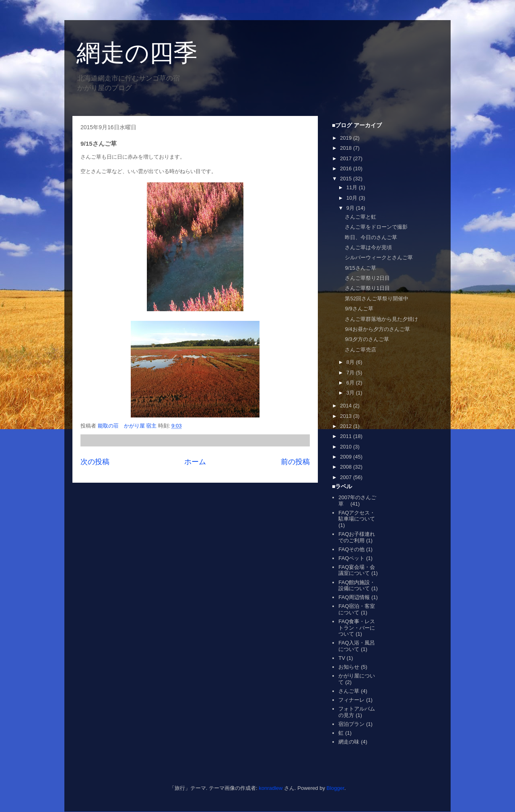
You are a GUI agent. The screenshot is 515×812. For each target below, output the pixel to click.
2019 (347, 138)
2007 (347, 477)
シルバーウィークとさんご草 (379, 257)
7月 (351, 373)
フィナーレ (351, 700)
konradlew (271, 788)
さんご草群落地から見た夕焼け (381, 319)
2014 (347, 406)
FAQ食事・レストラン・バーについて (357, 628)
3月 (351, 393)
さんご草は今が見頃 (368, 247)
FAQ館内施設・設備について (357, 586)
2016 (347, 168)
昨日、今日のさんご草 (371, 237)
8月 (351, 362)
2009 (347, 457)
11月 (353, 187)
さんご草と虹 (360, 217)
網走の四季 (137, 53)
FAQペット (351, 558)
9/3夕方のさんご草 (367, 339)
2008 (347, 467)
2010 (347, 447)
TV (342, 658)
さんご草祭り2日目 (367, 278)
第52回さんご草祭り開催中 (376, 299)
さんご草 (349, 691)
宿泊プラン (351, 724)
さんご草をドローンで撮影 (376, 227)
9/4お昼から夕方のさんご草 (377, 329)
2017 (347, 158)
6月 (351, 383)
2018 (347, 148)
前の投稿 (295, 462)
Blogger (336, 788)
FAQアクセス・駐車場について (357, 516)
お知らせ (349, 667)
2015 (347, 179)
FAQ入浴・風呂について (357, 646)
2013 (347, 416)
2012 (347, 426)
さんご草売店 (360, 350)
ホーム (195, 462)
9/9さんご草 (359, 309)
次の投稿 (95, 462)
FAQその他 (351, 549)
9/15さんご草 (360, 268)
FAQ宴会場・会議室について (357, 570)
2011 (347, 436)
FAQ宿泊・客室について (357, 609)
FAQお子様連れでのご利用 (357, 537)
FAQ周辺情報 (354, 597)
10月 (353, 198)
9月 (351, 208)
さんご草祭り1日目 (367, 288)
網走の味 (349, 742)
